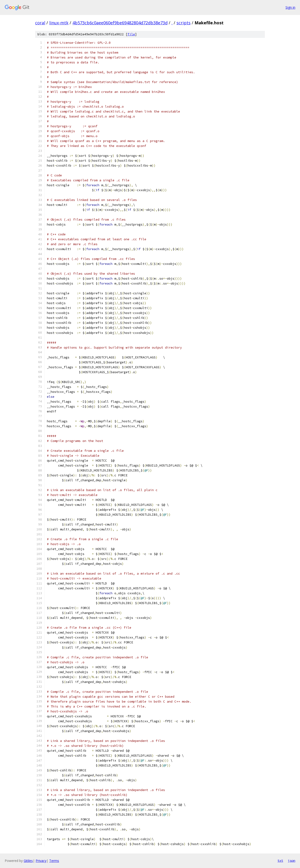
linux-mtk (59, 23)
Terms (54, 861)
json (292, 861)
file (131, 34)
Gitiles (28, 861)
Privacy (41, 861)
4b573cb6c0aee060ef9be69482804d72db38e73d (120, 23)
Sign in (290, 7)
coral (40, 23)
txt (280, 861)
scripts (184, 23)
